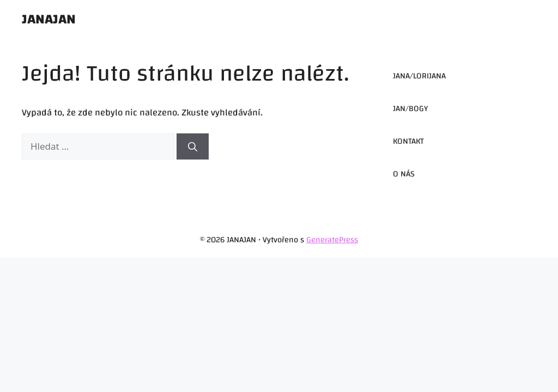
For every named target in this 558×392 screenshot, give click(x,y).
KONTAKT (408, 141)
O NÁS (404, 174)
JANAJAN (49, 19)
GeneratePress (332, 240)
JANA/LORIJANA (419, 76)
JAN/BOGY (410, 109)
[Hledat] (193, 146)
